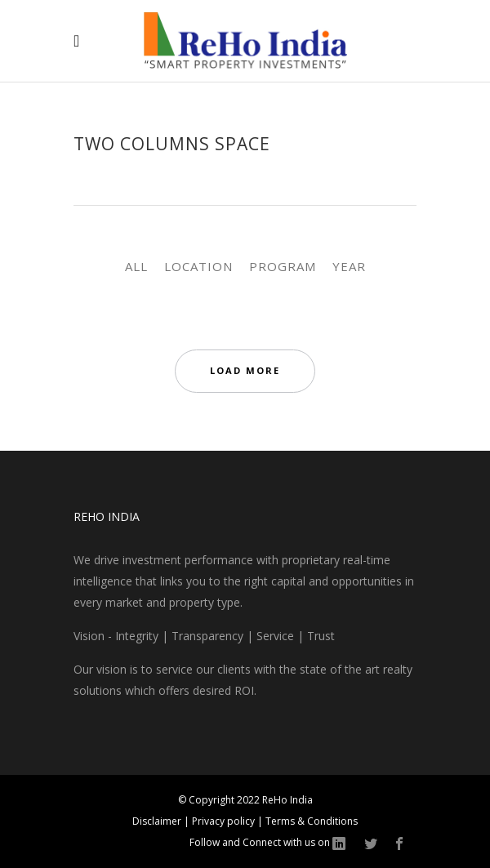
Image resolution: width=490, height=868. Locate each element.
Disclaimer (158, 821)
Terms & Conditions (312, 821)
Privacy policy (225, 821)
